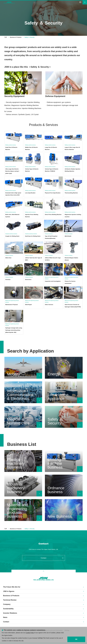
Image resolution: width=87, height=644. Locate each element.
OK (76, 639)
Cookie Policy (30, 633)
